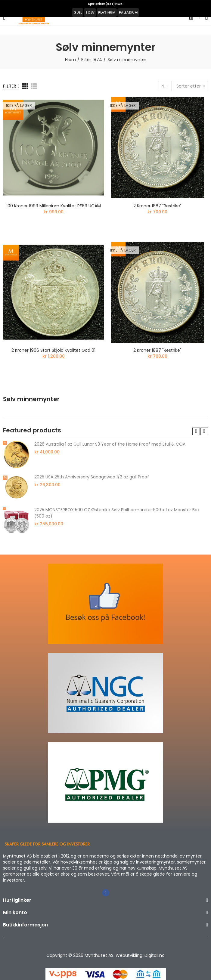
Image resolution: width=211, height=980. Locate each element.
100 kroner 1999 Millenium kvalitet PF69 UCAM (54, 206)
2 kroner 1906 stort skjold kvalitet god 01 (53, 350)
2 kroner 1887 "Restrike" (157, 206)
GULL (78, 12)
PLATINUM (107, 12)
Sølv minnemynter (31, 399)
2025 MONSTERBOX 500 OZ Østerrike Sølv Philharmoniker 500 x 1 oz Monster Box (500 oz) (117, 513)
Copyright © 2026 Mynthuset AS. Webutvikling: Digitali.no (105, 955)
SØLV (90, 12)
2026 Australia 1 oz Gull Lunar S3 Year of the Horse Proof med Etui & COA (110, 444)
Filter (10, 86)
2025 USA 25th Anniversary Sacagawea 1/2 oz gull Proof (92, 477)
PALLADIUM (128, 12)
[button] (196, 431)
